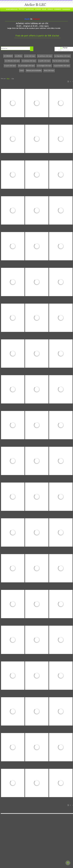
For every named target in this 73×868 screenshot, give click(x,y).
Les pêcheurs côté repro (45, 56)
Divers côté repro (49, 70)
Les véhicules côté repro (12, 61)
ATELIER (44, 9)
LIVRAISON (38, 9)
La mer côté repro (30, 56)
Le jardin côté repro (44, 61)
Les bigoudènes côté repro (62, 56)
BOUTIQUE (22, 9)
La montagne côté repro (44, 66)
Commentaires (66, 9)
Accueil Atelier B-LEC (12, 9)
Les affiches (18, 56)
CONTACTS (50, 9)
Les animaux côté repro (29, 61)
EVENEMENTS (58, 9)
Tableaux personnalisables (34, 70)
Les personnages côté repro (26, 66)
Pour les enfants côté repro (61, 61)
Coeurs (22, 70)
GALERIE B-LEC (30, 9)
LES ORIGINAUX (8, 56)
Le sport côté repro (10, 66)
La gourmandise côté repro (62, 66)
